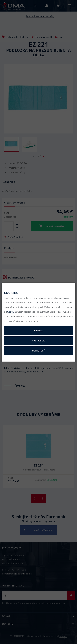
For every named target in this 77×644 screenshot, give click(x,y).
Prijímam (38, 330)
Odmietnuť (38, 351)
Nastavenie (38, 341)
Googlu (11, 312)
